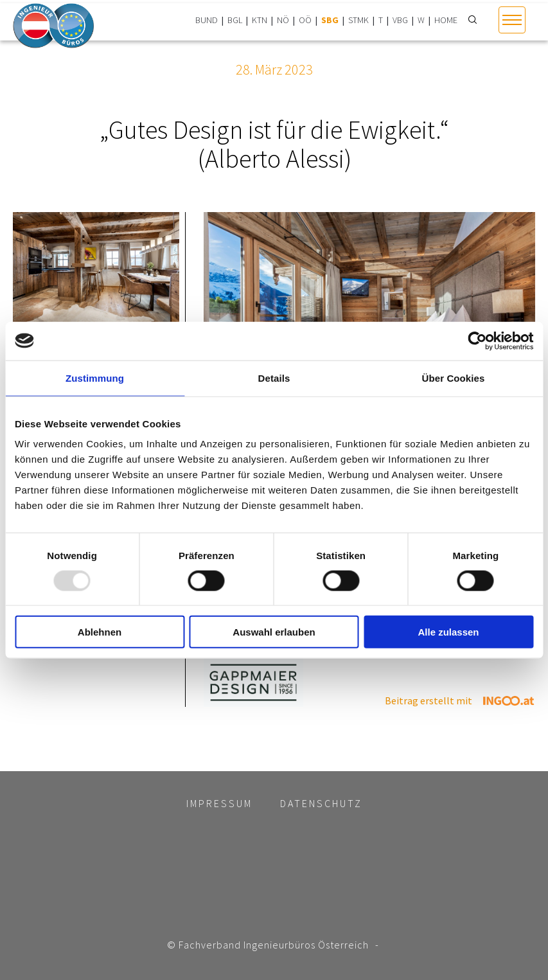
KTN (260, 20)
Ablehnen (100, 632)
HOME (446, 20)
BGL (235, 20)
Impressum (219, 803)
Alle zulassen (448, 632)
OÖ (305, 20)
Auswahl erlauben (274, 632)
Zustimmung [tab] (95, 378)
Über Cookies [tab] (454, 378)
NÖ (283, 20)
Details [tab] (274, 378)
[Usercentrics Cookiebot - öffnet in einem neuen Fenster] (477, 341)
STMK (358, 20)
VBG (400, 20)
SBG (330, 20)
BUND (207, 20)
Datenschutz (321, 803)
